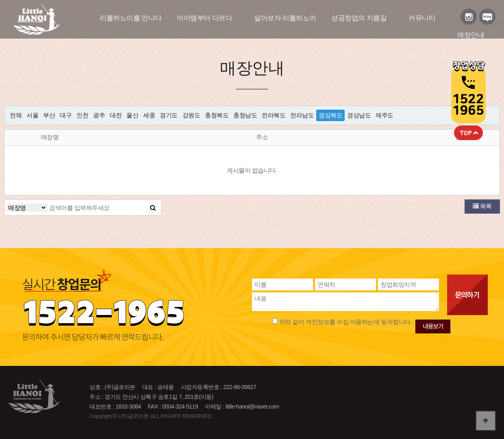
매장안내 (471, 35)
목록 (482, 206)
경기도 (169, 115)
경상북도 (330, 115)
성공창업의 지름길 (359, 18)
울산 (132, 115)
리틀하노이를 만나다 (131, 18)
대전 (116, 115)
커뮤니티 (422, 18)
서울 (32, 115)
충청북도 (217, 115)
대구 (66, 115)
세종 (149, 115)
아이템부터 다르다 (204, 18)
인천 (82, 115)
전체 (16, 115)
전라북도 (274, 115)
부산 (49, 115)
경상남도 (359, 115)
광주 (99, 115)
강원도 (191, 115)
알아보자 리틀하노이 (285, 18)
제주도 (385, 115)
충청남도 (245, 115)
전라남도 (302, 115)
